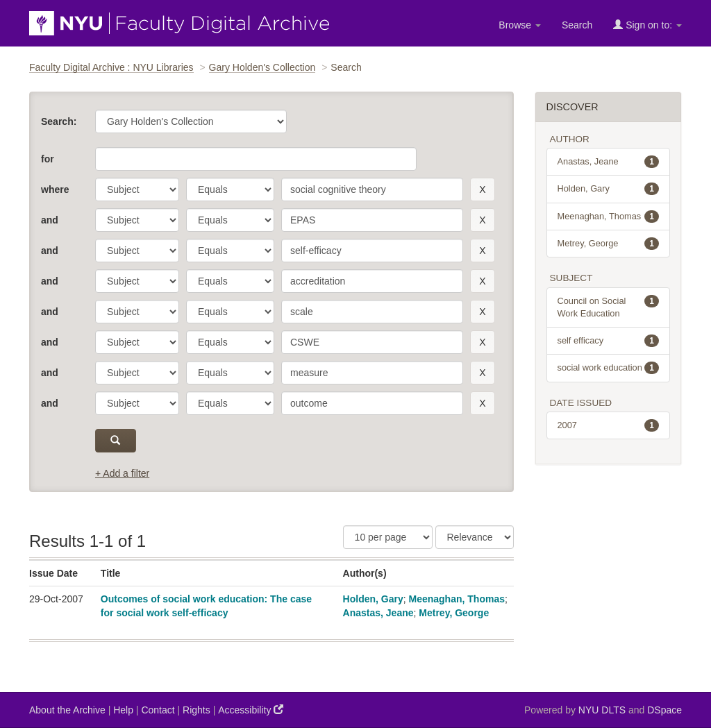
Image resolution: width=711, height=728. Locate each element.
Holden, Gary (373, 599)
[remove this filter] (482, 189)
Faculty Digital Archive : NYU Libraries (111, 67)
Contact (158, 710)
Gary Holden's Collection (262, 67)
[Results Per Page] (388, 537)
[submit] (116, 441)
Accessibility (251, 710)
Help (123, 710)
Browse (520, 25)
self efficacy (609, 341)
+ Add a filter (122, 473)
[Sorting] (475, 537)
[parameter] (137, 189)
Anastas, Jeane (378, 613)
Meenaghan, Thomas (457, 599)
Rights (196, 710)
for (48, 159)
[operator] (230, 189)
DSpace (664, 710)
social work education (609, 368)
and (50, 220)
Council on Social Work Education (609, 307)
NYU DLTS (602, 710)
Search (577, 25)
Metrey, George (454, 613)
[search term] (372, 189)
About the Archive (67, 710)
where (55, 189)
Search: (59, 121)
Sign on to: (647, 25)
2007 (609, 425)
